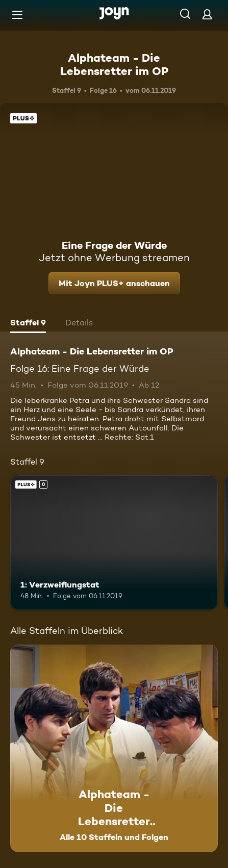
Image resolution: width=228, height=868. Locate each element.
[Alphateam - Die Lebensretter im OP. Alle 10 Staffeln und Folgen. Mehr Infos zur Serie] (114, 748)
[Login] (207, 14)
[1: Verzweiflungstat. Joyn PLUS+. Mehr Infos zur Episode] (114, 543)
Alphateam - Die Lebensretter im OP (114, 64)
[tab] (28, 324)
